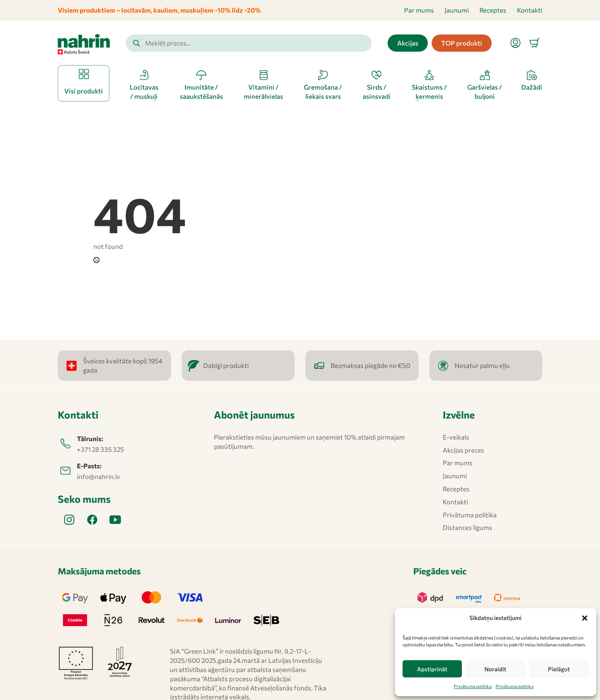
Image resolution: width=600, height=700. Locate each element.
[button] (585, 618)
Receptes (493, 10)
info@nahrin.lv (99, 477)
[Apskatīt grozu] (535, 43)
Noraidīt (495, 669)
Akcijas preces (463, 450)
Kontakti (530, 10)
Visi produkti (84, 91)
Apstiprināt (432, 669)
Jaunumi (457, 10)
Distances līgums (467, 527)
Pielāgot (559, 669)
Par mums (419, 10)
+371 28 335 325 (100, 449)
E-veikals (456, 437)
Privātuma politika (473, 686)
